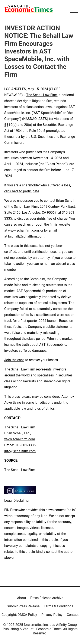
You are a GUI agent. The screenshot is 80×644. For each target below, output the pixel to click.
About (22, 598)
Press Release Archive (47, 598)
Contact (73, 615)
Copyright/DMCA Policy (19, 615)
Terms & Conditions (58, 606)
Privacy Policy (52, 615)
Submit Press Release (23, 606)
